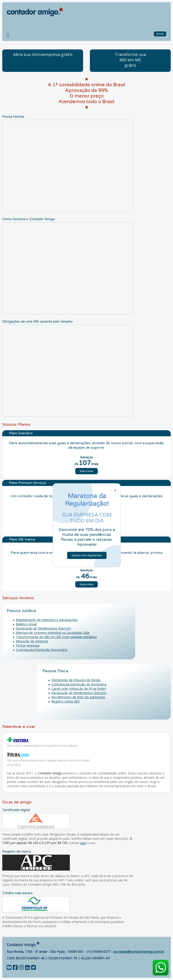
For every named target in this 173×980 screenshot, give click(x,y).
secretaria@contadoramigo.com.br (139, 952)
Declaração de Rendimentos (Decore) (43, 628)
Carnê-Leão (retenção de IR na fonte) (79, 688)
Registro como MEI (65, 701)
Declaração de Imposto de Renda (76, 680)
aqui (83, 843)
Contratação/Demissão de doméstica (79, 684)
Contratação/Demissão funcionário (42, 650)
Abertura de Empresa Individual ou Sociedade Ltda (52, 633)
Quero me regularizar (87, 555)
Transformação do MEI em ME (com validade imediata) (56, 637)
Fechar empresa (28, 645)
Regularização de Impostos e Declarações (47, 620)
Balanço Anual (26, 624)
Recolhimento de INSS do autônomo (78, 697)
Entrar (160, 34)
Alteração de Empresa (32, 641)
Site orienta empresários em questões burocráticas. (43, 745)
